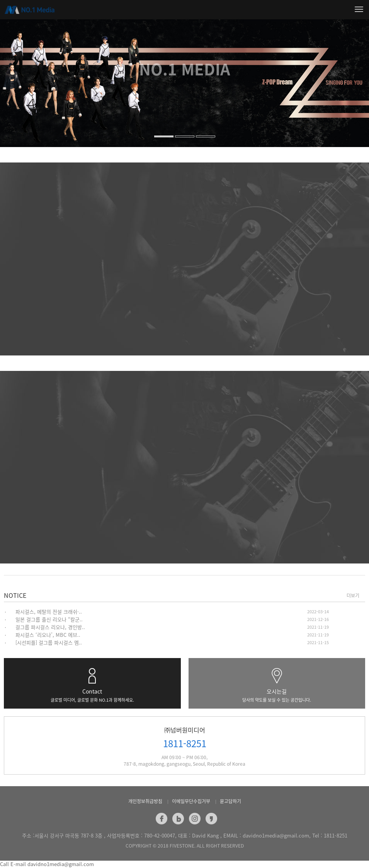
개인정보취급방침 (145, 801)
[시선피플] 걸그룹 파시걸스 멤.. (49, 642)
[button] (11, 108)
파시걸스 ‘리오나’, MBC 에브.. (48, 635)
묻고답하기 (230, 801)
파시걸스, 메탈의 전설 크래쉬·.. (49, 612)
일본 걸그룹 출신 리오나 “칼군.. (49, 619)
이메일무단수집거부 (191, 801)
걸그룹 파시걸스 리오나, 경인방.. (50, 627)
